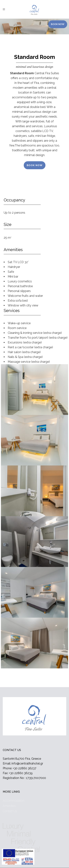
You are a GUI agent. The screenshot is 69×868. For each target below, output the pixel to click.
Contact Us (10, 811)
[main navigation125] (18, 857)
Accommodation (14, 801)
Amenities (9, 806)
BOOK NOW (35, 165)
